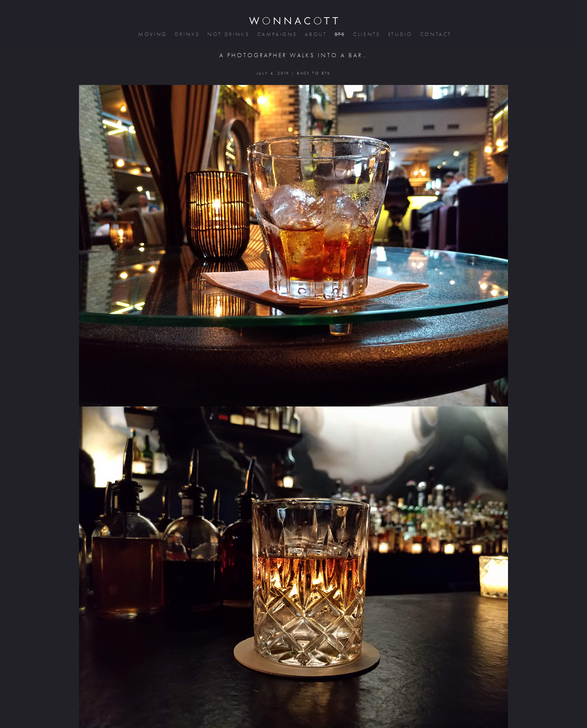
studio (399, 34)
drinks (187, 34)
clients (366, 34)
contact (435, 34)
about (315, 34)
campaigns (277, 34)
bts (339, 34)
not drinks (228, 34)
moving (152, 34)
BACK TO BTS (314, 73)
